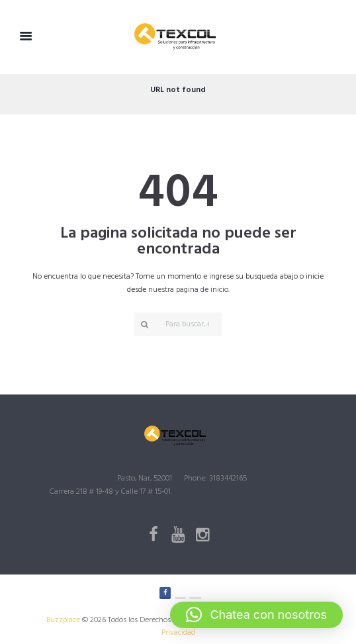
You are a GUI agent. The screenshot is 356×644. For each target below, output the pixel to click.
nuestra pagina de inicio (188, 290)
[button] (256, 615)
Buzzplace (63, 620)
